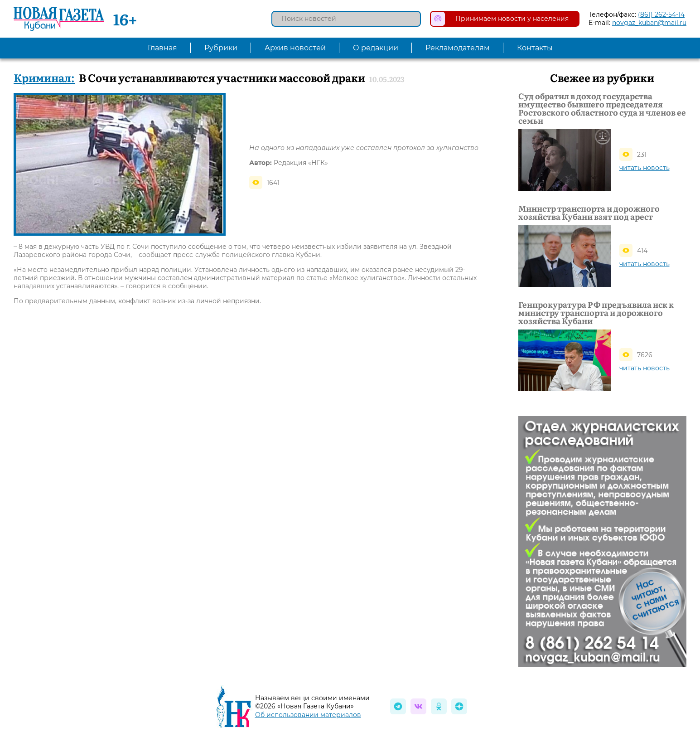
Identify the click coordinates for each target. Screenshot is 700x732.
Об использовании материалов (308, 715)
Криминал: (44, 77)
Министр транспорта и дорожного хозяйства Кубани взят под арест (589, 213)
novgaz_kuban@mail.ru (649, 23)
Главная (162, 48)
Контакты (535, 48)
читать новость (644, 168)
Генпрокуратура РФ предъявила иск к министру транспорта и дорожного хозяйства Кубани (596, 313)
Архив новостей (295, 48)
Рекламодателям (458, 48)
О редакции (376, 48)
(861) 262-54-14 (661, 15)
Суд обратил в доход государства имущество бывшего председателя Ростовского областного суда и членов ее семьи (602, 108)
